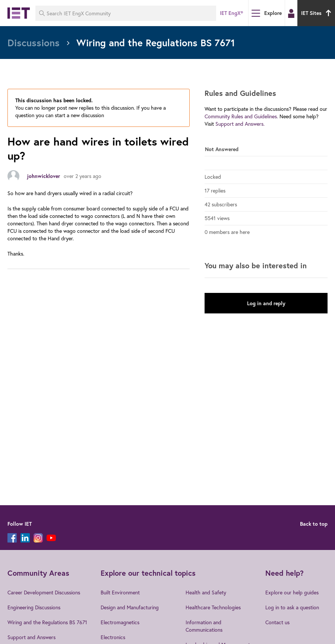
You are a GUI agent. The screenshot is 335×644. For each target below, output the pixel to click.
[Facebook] (12, 538)
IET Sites (317, 13)
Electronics (113, 637)
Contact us (277, 622)
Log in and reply (266, 303)
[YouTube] (51, 538)
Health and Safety (206, 592)
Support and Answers (31, 637)
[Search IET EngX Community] (126, 13)
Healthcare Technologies (213, 607)
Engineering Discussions (34, 607)
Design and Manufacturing (130, 607)
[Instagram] (38, 538)
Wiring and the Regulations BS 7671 (47, 622)
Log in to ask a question (292, 607)
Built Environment (120, 592)
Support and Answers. (240, 124)
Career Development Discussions (44, 592)
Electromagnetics (120, 622)
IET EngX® (231, 13)
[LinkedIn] (25, 538)
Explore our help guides (292, 592)
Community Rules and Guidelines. (241, 116)
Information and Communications (204, 626)
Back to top (314, 524)
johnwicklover (43, 176)
